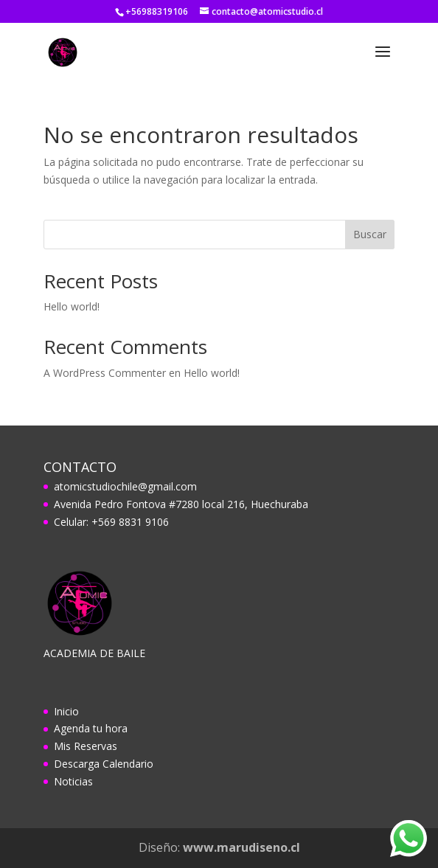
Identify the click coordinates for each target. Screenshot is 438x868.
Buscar (370, 234)
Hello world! (72, 306)
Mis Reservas (86, 746)
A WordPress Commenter (105, 373)
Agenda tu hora (91, 728)
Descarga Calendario (104, 764)
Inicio (66, 711)
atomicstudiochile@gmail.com (125, 486)
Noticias (73, 781)
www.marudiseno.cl (241, 847)
